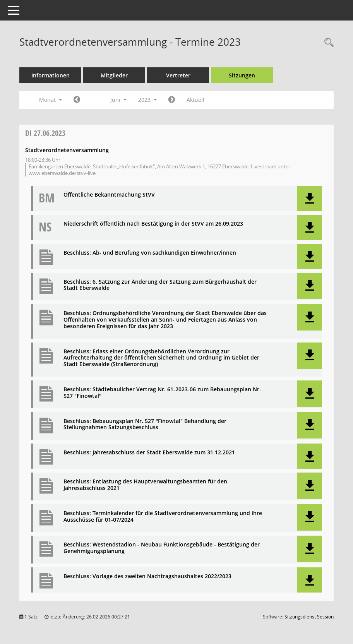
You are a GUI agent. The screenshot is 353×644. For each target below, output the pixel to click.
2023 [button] (147, 100)
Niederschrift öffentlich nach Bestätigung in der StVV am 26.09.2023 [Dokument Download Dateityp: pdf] (153, 224)
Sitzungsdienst (309, 617)
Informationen (51, 75)
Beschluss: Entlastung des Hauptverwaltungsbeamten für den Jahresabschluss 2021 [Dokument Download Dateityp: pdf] (145, 485)
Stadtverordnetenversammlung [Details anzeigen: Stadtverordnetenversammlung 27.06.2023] (67, 150)
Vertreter (178, 75)
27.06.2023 (45, 133)
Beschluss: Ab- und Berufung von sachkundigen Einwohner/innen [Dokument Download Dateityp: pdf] (150, 253)
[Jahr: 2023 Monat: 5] (77, 100)
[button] (309, 198)
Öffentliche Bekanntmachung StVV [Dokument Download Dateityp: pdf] (109, 195)
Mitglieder (114, 75)
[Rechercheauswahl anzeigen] (327, 43)
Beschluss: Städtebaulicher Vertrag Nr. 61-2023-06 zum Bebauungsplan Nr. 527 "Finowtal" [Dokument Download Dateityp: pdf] (162, 393)
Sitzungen (242, 75)
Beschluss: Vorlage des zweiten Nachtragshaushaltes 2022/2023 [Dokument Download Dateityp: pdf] (147, 576)
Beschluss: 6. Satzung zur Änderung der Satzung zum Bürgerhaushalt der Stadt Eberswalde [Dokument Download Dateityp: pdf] (160, 285)
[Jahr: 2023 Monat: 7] (172, 100)
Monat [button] (51, 100)
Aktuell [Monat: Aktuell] (195, 100)
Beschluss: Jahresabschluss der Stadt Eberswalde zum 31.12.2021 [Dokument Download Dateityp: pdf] (149, 453)
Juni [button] (118, 100)
